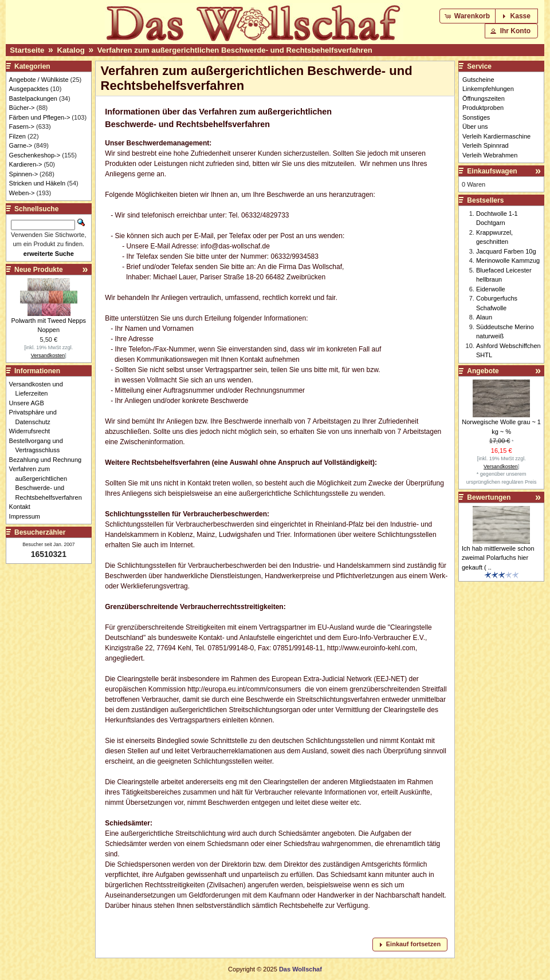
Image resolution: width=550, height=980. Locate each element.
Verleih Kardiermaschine (496, 136)
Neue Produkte (39, 270)
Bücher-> (22, 108)
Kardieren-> (26, 164)
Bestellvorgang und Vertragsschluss (39, 446)
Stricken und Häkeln (37, 183)
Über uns (475, 127)
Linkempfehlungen (488, 89)
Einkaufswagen (492, 171)
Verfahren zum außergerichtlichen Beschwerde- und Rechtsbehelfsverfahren (235, 50)
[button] (468, 16)
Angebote (483, 371)
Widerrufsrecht (33, 431)
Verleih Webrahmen (490, 155)
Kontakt (23, 507)
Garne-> (21, 145)
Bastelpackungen (33, 98)
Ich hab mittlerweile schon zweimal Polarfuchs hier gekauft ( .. (498, 558)
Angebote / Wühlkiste (39, 80)
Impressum (28, 516)
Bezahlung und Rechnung (49, 460)
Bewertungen (489, 497)
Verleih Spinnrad (486, 145)
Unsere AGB (30, 403)
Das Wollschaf (300, 969)
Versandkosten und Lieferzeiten (39, 389)
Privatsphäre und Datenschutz (36, 417)
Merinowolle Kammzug (508, 260)
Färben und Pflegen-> (40, 117)
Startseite (27, 50)
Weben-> (22, 193)
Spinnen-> (23, 174)
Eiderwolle (491, 289)
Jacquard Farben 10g (506, 251)
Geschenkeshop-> (35, 155)
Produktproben (483, 108)
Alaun (484, 317)
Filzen (17, 136)
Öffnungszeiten (484, 98)
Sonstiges (476, 117)
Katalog (70, 50)
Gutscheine (478, 80)
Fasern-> (22, 127)
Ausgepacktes (29, 89)
